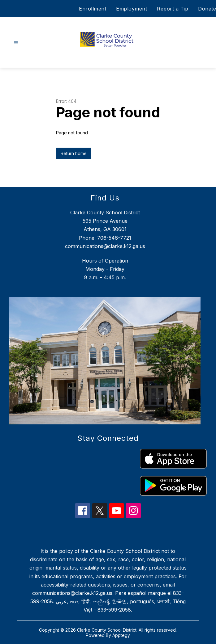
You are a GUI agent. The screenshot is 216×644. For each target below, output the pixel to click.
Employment (132, 9)
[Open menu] (16, 43)
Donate (207, 9)
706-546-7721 (114, 238)
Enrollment (93, 9)
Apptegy (121, 635)
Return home (74, 153)
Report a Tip (173, 9)
